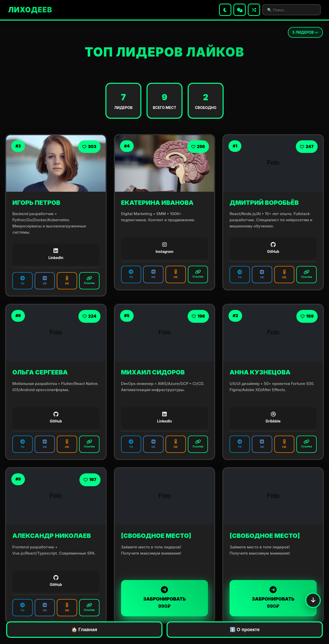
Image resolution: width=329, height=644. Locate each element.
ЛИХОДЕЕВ (30, 10)
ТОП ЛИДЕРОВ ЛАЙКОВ (164, 52)
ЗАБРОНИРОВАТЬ (165, 598)
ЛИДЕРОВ (305, 32)
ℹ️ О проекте (245, 630)
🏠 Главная (84, 630)
